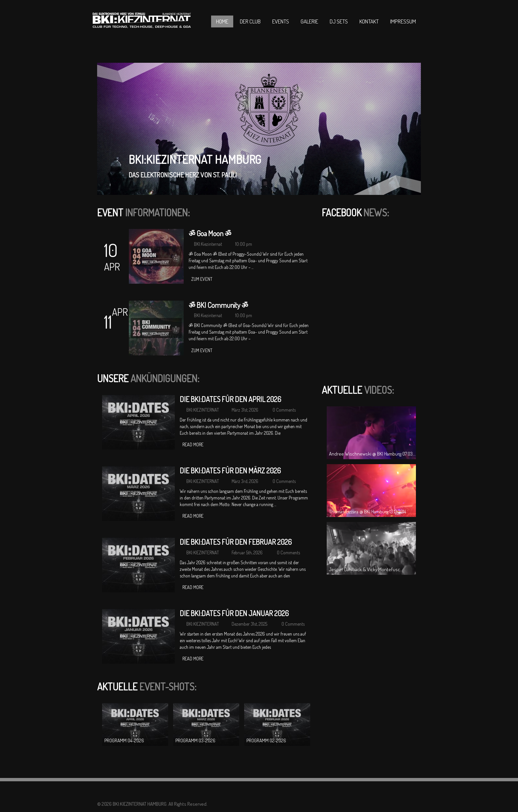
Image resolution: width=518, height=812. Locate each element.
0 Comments (284, 410)
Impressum (403, 21)
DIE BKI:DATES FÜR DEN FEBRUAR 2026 (236, 542)
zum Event (202, 279)
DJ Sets (339, 21)
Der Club (250, 21)
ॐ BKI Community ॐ (218, 305)
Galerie (309, 21)
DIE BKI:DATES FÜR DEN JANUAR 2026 (234, 613)
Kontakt (369, 21)
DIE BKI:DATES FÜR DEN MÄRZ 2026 (230, 470)
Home (222, 21)
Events (281, 21)
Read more (193, 444)
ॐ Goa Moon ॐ (210, 233)
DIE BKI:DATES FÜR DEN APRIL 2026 (230, 399)
